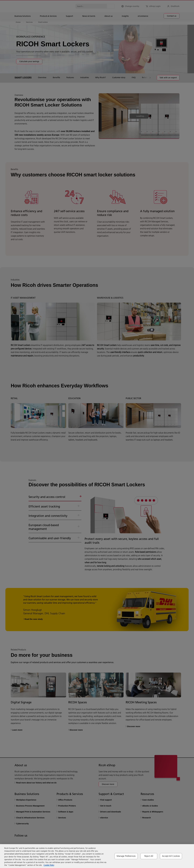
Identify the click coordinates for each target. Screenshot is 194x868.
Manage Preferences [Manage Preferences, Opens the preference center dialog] (126, 856)
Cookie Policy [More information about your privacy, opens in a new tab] (49, 865)
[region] (97, 856)
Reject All (149, 856)
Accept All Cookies (171, 856)
